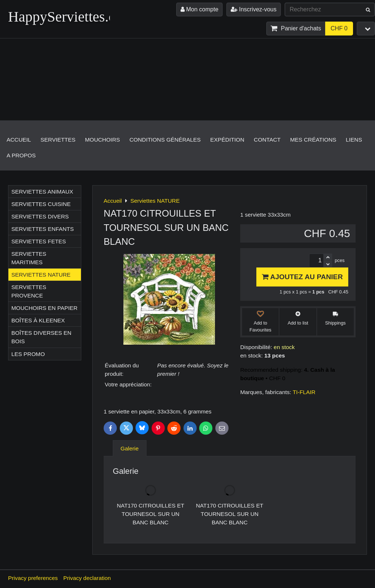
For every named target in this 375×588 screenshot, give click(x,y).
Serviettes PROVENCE (29, 291)
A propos (21, 155)
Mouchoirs (103, 140)
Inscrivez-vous (254, 9)
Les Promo (28, 354)
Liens (354, 140)
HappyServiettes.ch (65, 17)
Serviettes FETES (39, 241)
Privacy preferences (33, 578)
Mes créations (313, 140)
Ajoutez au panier (302, 277)
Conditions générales (165, 140)
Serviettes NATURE (41, 275)
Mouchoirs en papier (44, 308)
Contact (267, 140)
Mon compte (199, 9)
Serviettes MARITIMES (29, 258)
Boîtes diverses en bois (41, 337)
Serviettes (58, 140)
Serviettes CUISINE (41, 204)
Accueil (19, 140)
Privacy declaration (87, 578)
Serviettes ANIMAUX (42, 192)
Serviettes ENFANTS (42, 229)
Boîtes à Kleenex (38, 320)
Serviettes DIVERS (40, 216)
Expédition (227, 140)
